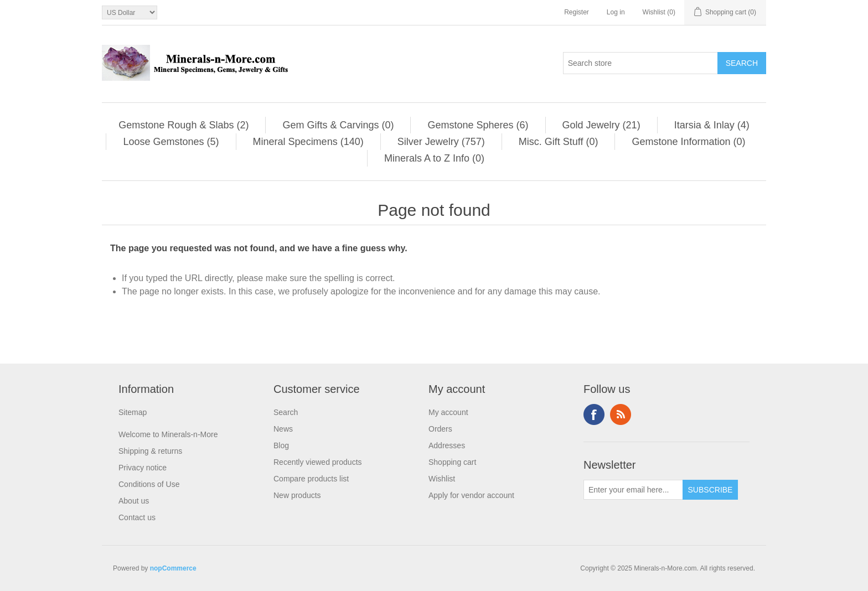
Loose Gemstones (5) (171, 142)
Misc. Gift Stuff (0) (559, 142)
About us (134, 501)
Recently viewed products (318, 462)
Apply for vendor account (471, 495)
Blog (281, 445)
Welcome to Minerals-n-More (168, 434)
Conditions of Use (149, 484)
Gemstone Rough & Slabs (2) (184, 125)
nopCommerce (173, 568)
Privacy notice (143, 468)
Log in (616, 12)
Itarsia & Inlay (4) (712, 125)
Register (577, 12)
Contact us (137, 517)
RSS (621, 414)
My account (448, 412)
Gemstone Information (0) (688, 142)
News (283, 429)
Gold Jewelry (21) (601, 125)
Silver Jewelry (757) (441, 142)
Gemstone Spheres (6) (478, 125)
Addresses (447, 445)
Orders (440, 429)
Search (286, 412)
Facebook (594, 414)
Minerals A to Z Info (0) (434, 158)
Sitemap (133, 412)
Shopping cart (452, 462)
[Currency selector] (130, 12)
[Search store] (640, 63)
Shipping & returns (150, 451)
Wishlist (442, 479)
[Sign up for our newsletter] (633, 490)
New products (297, 495)
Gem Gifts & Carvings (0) (338, 125)
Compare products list (311, 479)
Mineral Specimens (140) (308, 142)
